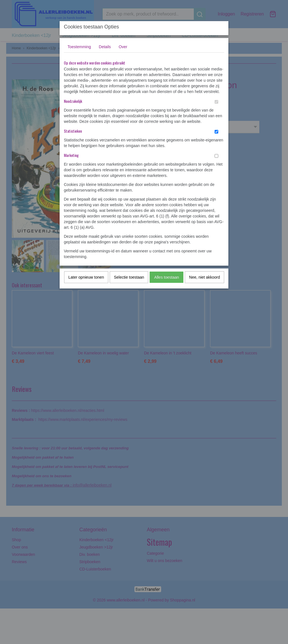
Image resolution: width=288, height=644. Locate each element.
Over (123, 47)
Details (105, 47)
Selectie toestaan (129, 277)
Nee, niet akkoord (204, 277)
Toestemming (79, 47)
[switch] (216, 102)
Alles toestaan (166, 277)
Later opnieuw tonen (86, 277)
